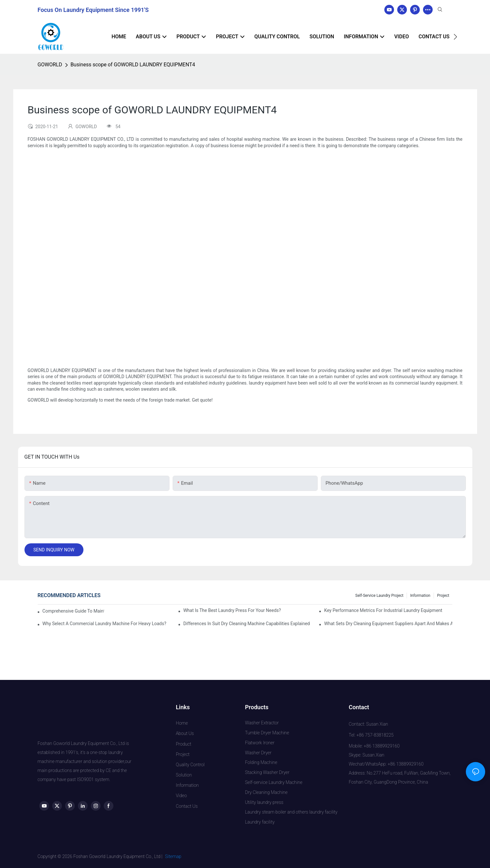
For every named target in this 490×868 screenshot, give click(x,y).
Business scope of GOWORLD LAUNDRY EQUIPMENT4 (133, 65)
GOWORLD (50, 65)
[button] (455, 37)
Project (443, 596)
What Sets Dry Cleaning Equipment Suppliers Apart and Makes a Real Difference (388, 624)
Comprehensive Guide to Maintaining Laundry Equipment (73, 611)
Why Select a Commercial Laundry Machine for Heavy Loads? (105, 624)
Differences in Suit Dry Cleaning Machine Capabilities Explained (247, 624)
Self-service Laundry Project (380, 596)
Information (420, 596)
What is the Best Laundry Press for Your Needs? (232, 610)
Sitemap (173, 856)
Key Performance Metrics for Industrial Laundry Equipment (383, 610)
